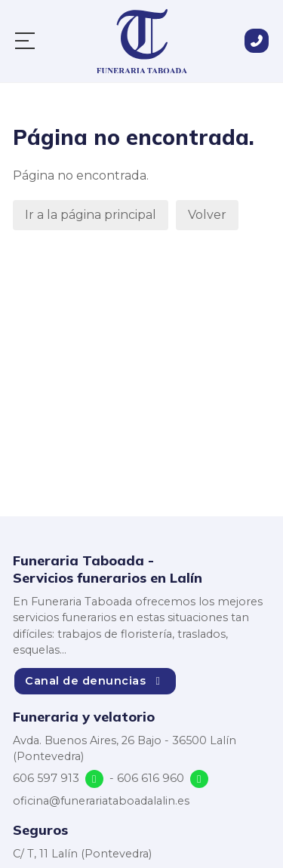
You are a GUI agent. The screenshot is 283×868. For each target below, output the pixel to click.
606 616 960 (151, 778)
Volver (207, 215)
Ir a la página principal (91, 215)
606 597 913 (46, 778)
